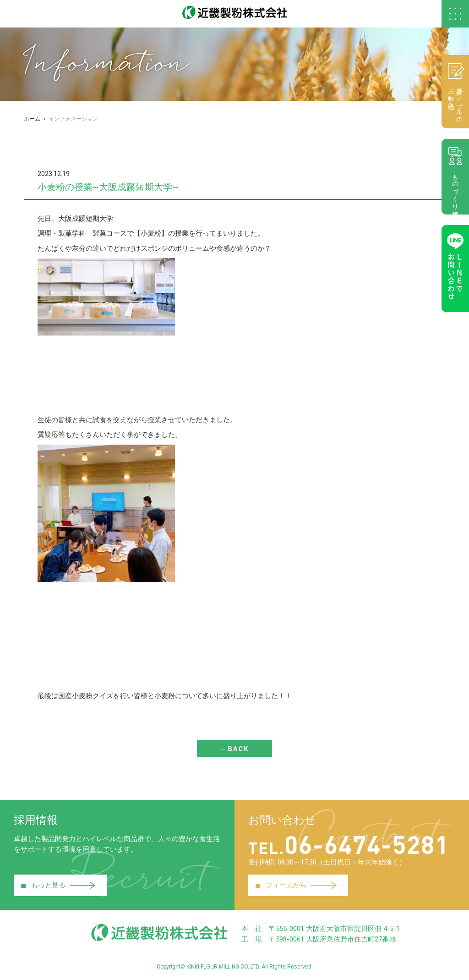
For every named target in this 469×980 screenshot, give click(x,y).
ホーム (32, 119)
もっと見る (58, 886)
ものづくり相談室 (455, 176)
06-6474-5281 (349, 844)
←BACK (234, 749)
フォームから (296, 886)
